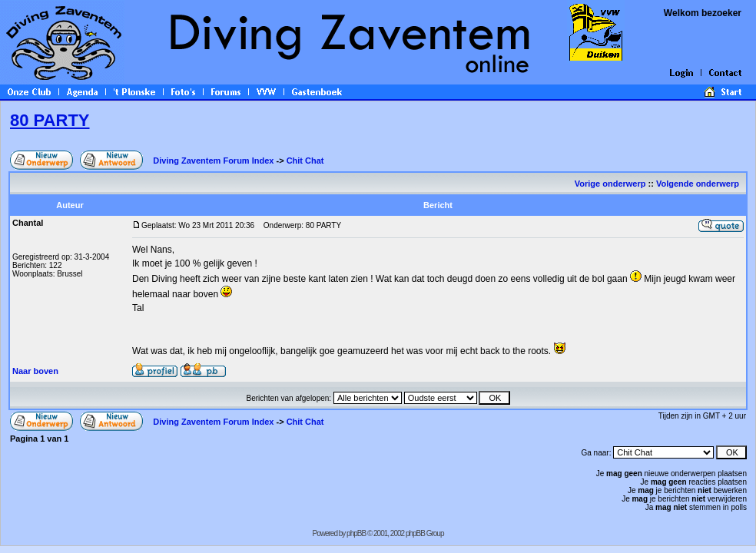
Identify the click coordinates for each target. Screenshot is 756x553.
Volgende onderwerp (699, 184)
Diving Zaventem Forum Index (213, 161)
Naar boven (35, 371)
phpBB (356, 533)
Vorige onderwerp (610, 184)
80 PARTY (50, 120)
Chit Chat (305, 161)
